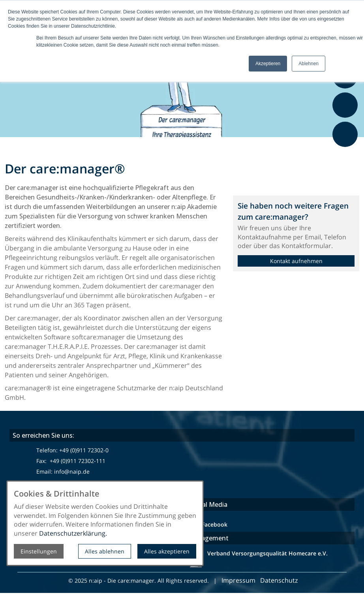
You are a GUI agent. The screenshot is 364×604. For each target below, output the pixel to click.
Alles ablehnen (105, 551)
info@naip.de (72, 471)
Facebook (215, 524)
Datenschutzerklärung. (73, 533)
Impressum (238, 580)
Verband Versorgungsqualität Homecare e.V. (267, 553)
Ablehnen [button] (309, 64)
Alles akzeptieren (167, 551)
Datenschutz (280, 580)
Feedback (346, 151)
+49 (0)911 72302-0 (84, 450)
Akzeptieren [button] (268, 64)
